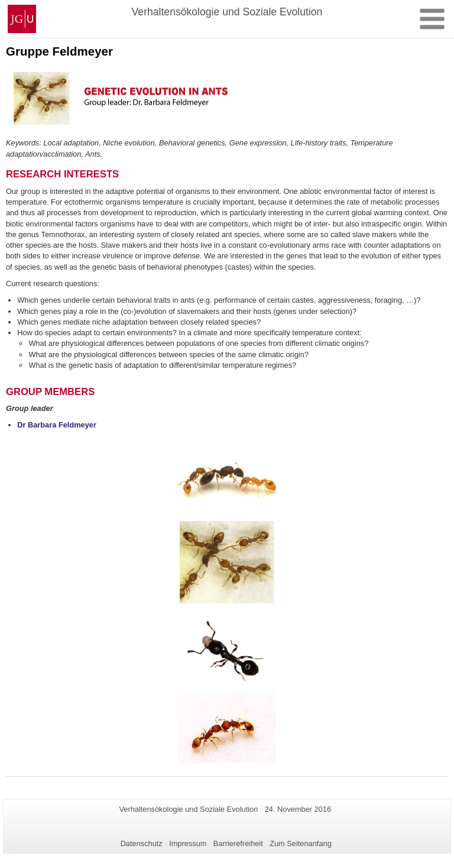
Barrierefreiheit (238, 843)
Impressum (188, 843)
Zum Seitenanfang (301, 843)
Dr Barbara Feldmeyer (57, 425)
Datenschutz (142, 843)
